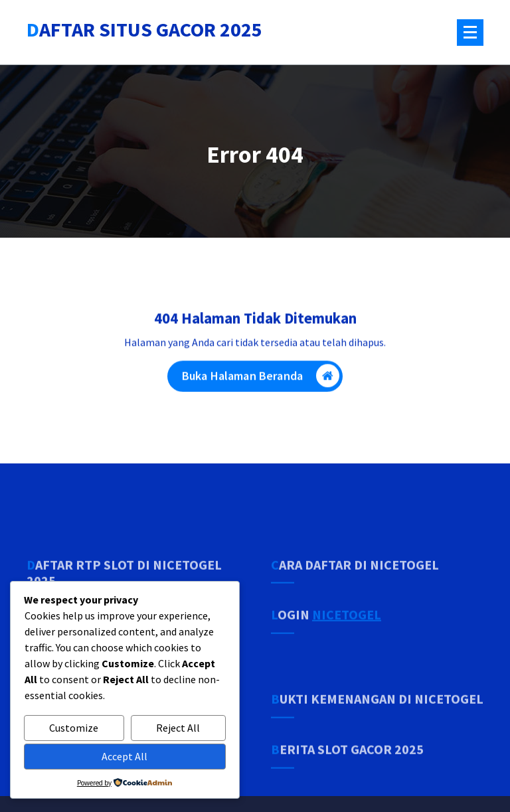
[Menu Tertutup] (470, 33)
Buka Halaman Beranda (261, 378)
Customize (74, 728)
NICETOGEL (347, 643)
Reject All (178, 728)
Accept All (125, 756)
